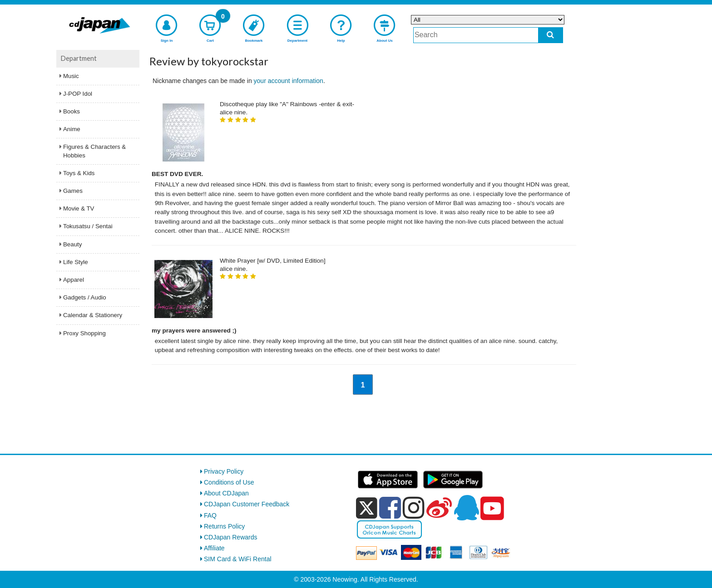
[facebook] (390, 508)
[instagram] (414, 508)
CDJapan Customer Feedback (247, 504)
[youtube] (492, 509)
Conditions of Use (229, 482)
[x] (367, 508)
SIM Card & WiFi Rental (238, 559)
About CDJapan (226, 493)
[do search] (551, 35)
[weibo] (439, 508)
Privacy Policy (224, 471)
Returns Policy (224, 526)
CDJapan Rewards (231, 537)
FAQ (210, 515)
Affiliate (214, 548)
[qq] (466, 508)
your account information (289, 81)
